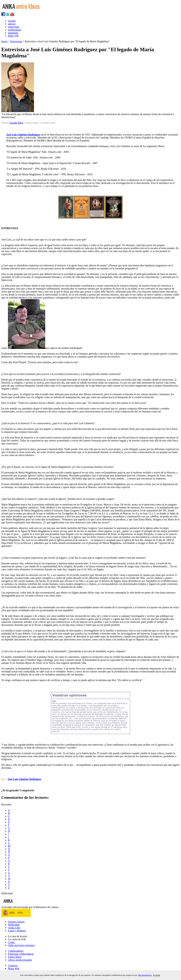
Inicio (4, 41)
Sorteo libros (15, 957)
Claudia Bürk (16, 123)
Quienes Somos (16, 922)
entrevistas (14, 27)
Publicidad (14, 925)
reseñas (12, 21)
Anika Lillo (14, 928)
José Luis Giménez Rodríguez (23, 135)
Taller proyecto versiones (21, 945)
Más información (145, 975)
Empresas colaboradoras (21, 954)
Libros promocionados (20, 960)
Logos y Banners (17, 931)
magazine (13, 33)
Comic (12, 942)
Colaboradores (16, 951)
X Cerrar (156, 975)
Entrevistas (16, 41)
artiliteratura (14, 30)
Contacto (13, 965)
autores (12, 24)
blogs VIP (13, 36)
